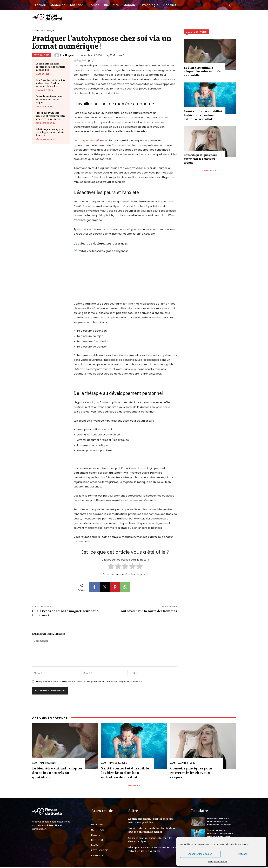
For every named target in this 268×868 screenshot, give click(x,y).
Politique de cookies (218, 862)
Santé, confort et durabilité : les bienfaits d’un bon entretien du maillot (51, 83)
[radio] (111, 567)
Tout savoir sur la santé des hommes (148, 611)
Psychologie (48, 30)
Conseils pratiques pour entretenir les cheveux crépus (49, 99)
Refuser (243, 854)
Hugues (70, 55)
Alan (35, 763)
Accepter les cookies (200, 854)
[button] (231, 5)
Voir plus (210, 170)
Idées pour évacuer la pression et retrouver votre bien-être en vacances (51, 116)
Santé (35, 30)
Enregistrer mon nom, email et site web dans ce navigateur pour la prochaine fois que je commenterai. (90, 682)
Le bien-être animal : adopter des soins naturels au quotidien (50, 67)
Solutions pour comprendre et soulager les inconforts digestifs (51, 132)
